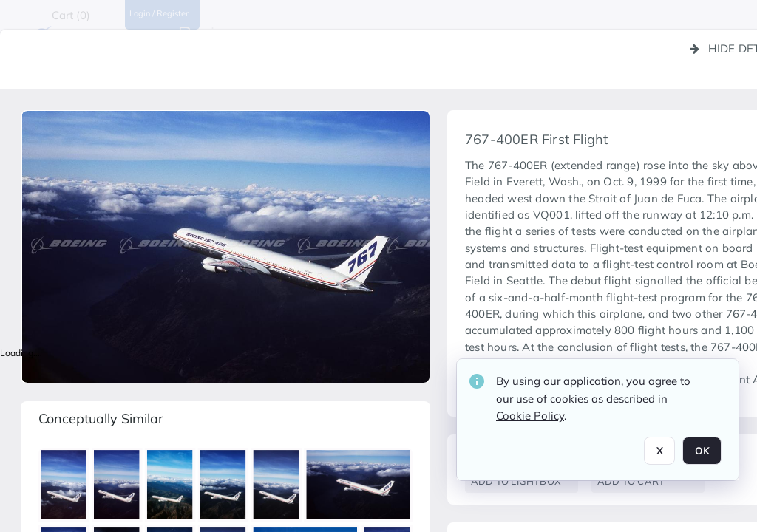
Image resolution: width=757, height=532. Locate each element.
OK (702, 451)
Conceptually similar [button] (101, 419)
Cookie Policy (530, 416)
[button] (66, 487)
